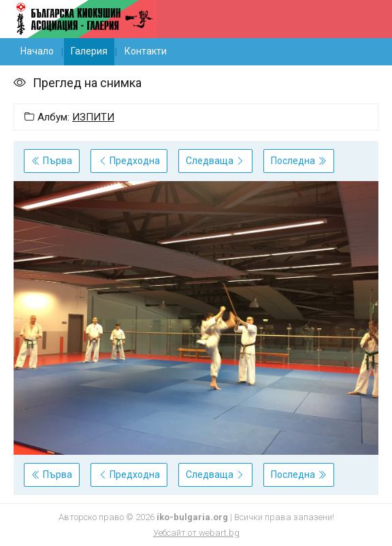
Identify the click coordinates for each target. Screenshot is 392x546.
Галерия (89, 51)
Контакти (146, 51)
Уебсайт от (196, 533)
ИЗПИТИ (93, 117)
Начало (37, 51)
